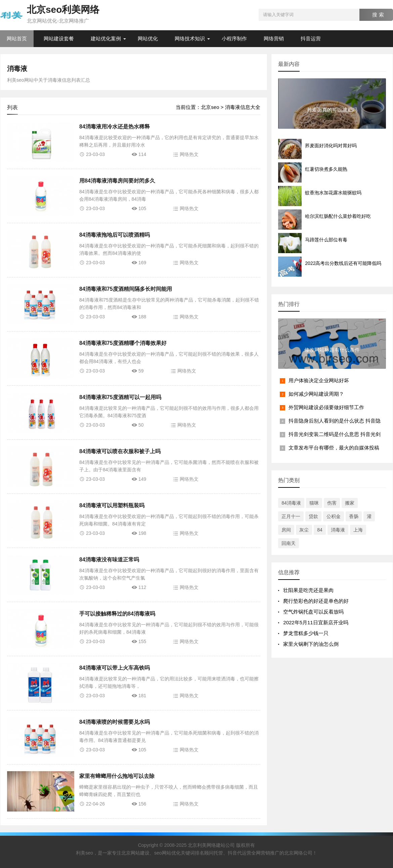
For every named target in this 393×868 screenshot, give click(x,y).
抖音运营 (311, 38)
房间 (286, 530)
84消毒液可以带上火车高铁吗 (115, 668)
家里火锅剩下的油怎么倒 (311, 644)
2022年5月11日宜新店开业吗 (316, 622)
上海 (358, 530)
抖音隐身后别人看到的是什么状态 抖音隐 (335, 421)
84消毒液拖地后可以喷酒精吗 (115, 235)
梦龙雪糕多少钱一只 (306, 633)
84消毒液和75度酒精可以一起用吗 (120, 397)
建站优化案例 (106, 38)
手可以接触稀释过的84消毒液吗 (117, 614)
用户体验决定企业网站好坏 (319, 380)
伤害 (332, 503)
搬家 (350, 503)
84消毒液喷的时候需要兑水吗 (115, 722)
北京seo (210, 107)
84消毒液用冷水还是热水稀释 (115, 127)
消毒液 (17, 69)
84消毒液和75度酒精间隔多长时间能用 (126, 289)
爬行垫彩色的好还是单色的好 (316, 601)
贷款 (313, 516)
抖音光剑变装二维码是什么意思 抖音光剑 (335, 434)
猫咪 (314, 503)
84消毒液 (291, 503)
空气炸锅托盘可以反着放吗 (313, 612)
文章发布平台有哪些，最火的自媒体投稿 (334, 448)
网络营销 (274, 38)
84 (320, 530)
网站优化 (148, 38)
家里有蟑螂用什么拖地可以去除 (117, 776)
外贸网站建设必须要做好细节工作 (326, 407)
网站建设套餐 (59, 38)
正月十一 (291, 516)
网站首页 (17, 38)
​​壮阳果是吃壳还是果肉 (308, 590)
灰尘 (304, 530)
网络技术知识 (190, 38)
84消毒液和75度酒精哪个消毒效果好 (123, 343)
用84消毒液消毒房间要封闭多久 (117, 181)
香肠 (354, 516)
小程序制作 (234, 38)
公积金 (334, 516)
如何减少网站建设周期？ (316, 394)
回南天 (289, 543)
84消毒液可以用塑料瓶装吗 (112, 505)
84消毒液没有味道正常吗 (109, 560)
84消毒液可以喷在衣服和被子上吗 (120, 451)
